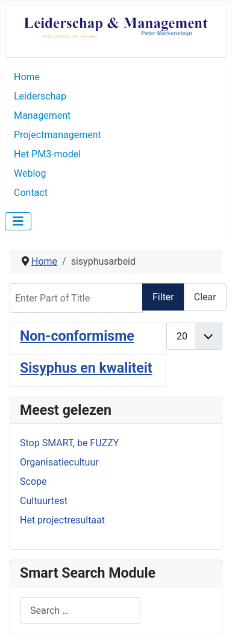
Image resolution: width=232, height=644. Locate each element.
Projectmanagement (58, 135)
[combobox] (80, 611)
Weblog (30, 173)
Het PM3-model (47, 154)
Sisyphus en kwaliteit (86, 368)
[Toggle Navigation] (18, 221)
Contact (31, 193)
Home (27, 77)
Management (42, 115)
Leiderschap (40, 96)
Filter (163, 297)
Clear (205, 297)
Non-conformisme (77, 336)
